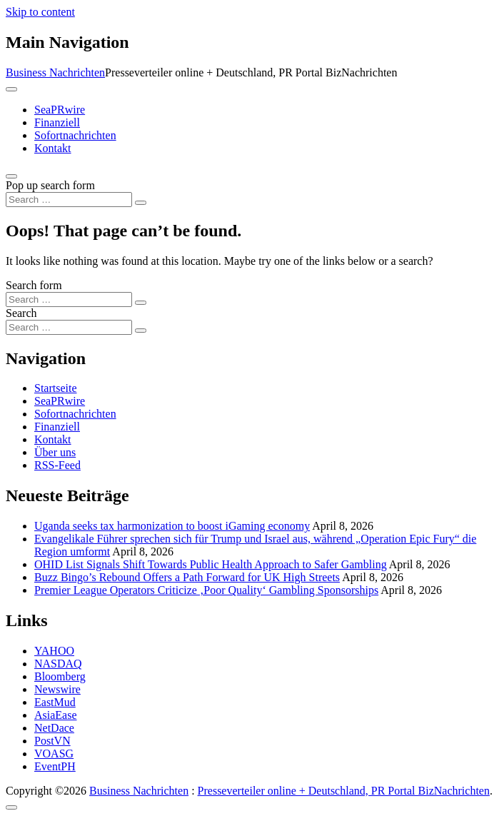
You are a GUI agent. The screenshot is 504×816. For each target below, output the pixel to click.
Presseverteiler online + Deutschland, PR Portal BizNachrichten (344, 791)
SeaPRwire (60, 110)
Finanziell (57, 122)
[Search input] (69, 200)
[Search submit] (141, 203)
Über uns (55, 452)
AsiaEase (56, 715)
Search (21, 313)
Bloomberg (60, 676)
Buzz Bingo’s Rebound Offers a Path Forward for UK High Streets (187, 577)
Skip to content (40, 12)
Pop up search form (50, 185)
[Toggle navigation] (11, 89)
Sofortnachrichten (75, 135)
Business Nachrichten (55, 72)
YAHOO (54, 651)
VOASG (54, 754)
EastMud (55, 702)
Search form (34, 285)
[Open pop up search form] (11, 176)
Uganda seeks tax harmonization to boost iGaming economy (172, 526)
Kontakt (53, 148)
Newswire (57, 689)
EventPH (55, 766)
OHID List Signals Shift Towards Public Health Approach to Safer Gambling (211, 564)
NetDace (54, 728)
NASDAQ (58, 664)
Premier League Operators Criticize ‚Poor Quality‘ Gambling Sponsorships (206, 590)
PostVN (52, 741)
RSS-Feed (57, 465)
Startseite (56, 388)
